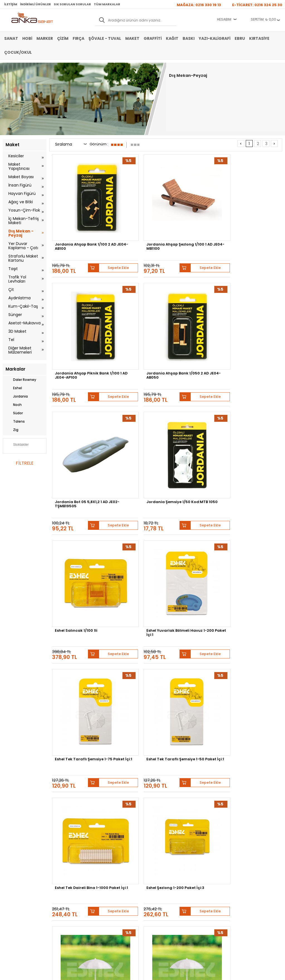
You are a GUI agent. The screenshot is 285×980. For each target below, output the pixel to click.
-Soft (112, 973)
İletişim (11, 4)
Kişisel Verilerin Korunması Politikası (70, 877)
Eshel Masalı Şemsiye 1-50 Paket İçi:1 (255, 694)
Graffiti (153, 38)
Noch (14, 405)
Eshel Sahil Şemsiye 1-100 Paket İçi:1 (195, 502)
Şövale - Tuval (105, 38)
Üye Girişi (105, 858)
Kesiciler (16, 156)
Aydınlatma (19, 298)
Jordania (17, 396)
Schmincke (149, 811)
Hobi (27, 38)
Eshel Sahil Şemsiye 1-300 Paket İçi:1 (77, 502)
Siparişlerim (106, 875)
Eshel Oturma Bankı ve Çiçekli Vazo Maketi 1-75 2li (195, 695)
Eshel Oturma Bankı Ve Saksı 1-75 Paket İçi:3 (137, 694)
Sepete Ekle (94, 232)
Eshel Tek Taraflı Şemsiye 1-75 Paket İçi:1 (78, 406)
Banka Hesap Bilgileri (66, 850)
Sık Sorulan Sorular (72, 4)
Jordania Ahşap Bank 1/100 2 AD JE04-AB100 (78, 214)
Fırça (78, 38)
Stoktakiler (17, 445)
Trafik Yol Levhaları (17, 279)
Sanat (11, 38)
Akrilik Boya (12, 858)
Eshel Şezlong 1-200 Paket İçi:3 (252, 406)
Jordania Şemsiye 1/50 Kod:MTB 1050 (137, 310)
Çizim (63, 38)
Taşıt (13, 269)
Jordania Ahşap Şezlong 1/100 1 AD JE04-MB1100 (132, 216)
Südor (14, 413)
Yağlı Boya (11, 867)
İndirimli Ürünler (35, 4)
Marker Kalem (13, 875)
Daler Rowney (21, 380)
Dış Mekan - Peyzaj (21, 233)
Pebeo (137, 815)
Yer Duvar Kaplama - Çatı (23, 246)
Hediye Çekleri (156, 875)
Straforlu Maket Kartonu (23, 258)
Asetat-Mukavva (24, 323)
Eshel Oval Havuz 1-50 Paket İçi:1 (195, 598)
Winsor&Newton (243, 811)
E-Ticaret (126, 973)
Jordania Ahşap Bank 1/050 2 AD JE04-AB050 (255, 214)
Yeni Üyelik (106, 850)
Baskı (189, 38)
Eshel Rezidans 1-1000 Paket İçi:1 (77, 598)
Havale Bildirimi (109, 867)
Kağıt (172, 38)
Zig (12, 430)
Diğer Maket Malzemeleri (20, 350)
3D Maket (17, 331)
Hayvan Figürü (22, 193)
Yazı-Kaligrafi (215, 38)
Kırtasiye (259, 38)
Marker (45, 38)
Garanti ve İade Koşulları (69, 867)
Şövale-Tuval (13, 883)
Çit (11, 290)
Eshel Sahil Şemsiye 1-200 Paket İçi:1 (136, 502)
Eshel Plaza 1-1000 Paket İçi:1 (132, 598)
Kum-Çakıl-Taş (23, 306)
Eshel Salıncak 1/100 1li (195, 308)
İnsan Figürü (20, 185)
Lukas (170, 811)
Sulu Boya (10, 850)
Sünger (15, 315)
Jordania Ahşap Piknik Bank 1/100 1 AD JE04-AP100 (195, 216)
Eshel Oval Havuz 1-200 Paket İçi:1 (255, 598)
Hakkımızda (154, 850)
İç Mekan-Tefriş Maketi (24, 221)
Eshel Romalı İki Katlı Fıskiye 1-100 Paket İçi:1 (255, 502)
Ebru (240, 38)
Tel (11, 340)
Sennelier (117, 815)
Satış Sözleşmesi (63, 858)
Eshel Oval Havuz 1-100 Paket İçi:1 (78, 694)
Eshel (14, 388)
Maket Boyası (21, 177)
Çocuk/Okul (18, 52)
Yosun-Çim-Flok (24, 210)
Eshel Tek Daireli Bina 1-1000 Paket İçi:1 (196, 406)
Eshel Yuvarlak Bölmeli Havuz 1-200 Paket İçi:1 (255, 310)
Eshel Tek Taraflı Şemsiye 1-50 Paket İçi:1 (138, 406)
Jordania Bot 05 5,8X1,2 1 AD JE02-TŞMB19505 (79, 310)
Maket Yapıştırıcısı (19, 166)
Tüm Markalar (107, 4)
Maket (132, 38)
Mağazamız (154, 858)
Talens (15, 422)
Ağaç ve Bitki (21, 202)
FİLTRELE (24, 463)
